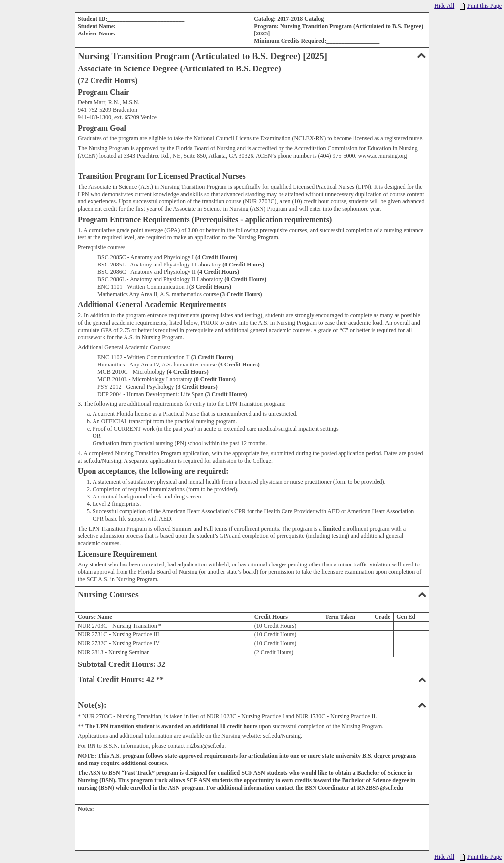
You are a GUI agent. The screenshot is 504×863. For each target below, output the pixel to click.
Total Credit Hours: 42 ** (252, 680)
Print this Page (481, 6)
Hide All (444, 6)
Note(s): (252, 705)
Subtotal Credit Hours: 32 (122, 664)
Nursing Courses (252, 594)
